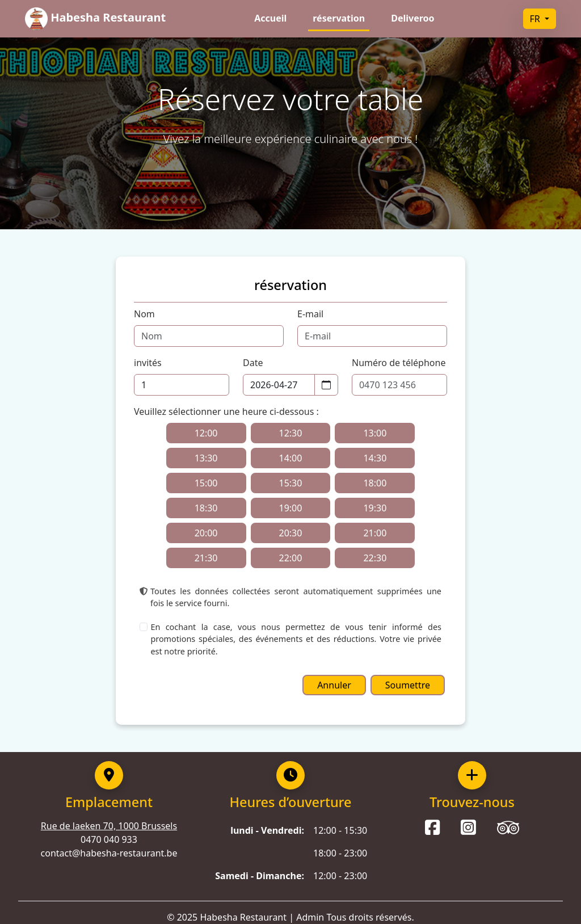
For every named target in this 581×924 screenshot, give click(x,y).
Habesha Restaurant (243, 917)
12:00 (206, 433)
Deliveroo (412, 18)
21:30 (206, 558)
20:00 (206, 533)
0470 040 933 (109, 839)
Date (253, 363)
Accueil (270, 18)
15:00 (206, 483)
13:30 (206, 458)
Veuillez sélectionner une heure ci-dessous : (226, 411)
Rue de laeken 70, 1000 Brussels (109, 826)
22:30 (375, 558)
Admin (310, 917)
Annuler (334, 685)
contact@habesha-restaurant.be (109, 853)
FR (536, 19)
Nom (144, 314)
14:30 (375, 458)
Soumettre (408, 685)
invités (148, 363)
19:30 (375, 508)
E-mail (310, 314)
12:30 (291, 433)
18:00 (375, 483)
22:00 (291, 558)
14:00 (291, 458)
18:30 (206, 508)
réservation (339, 18)
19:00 (291, 508)
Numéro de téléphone (399, 363)
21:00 (375, 533)
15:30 (291, 483)
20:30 (291, 533)
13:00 (375, 433)
